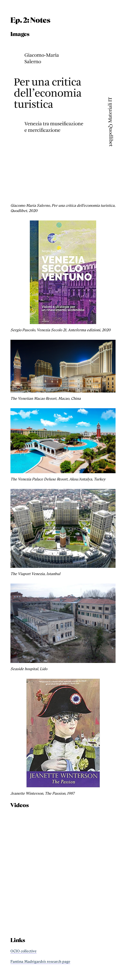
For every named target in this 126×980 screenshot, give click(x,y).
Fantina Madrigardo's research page (40, 962)
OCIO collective (24, 951)
